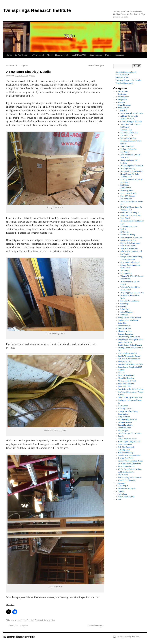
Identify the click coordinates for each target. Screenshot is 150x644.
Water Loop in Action (126, 466)
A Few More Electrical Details (132, 113)
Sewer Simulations (125, 444)
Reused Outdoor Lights (129, 226)
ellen (33, 76)
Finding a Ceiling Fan (128, 149)
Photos (108, 55)
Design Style (122, 99)
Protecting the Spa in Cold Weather (129, 80)
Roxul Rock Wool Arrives (127, 439)
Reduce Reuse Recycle (126, 497)
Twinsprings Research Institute (37, 10)
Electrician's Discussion (129, 133)
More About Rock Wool (127, 381)
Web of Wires (126, 279)
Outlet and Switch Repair (130, 213)
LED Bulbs (125, 185)
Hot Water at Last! (125, 362)
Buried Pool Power (127, 119)
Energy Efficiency (124, 105)
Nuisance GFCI (126, 210)
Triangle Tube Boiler (126, 458)
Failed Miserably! (96, 65)
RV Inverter (125, 232)
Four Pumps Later (122, 75)
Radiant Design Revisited (127, 419)
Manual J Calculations (126, 378)
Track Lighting (126, 273)
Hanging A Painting (128, 168)
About (50, 55)
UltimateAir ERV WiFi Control (132, 276)
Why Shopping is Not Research (132, 293)
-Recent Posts (122, 91)
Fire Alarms (125, 152)
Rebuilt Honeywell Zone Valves (130, 433)
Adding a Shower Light (129, 116)
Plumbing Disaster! (125, 408)
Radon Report (123, 431)
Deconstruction (123, 97)
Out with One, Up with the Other (130, 397)
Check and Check (125, 328)
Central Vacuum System (17, 65)
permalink (51, 620)
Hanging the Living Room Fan (132, 171)
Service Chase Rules (128, 240)
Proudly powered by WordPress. (128, 637)
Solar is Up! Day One (128, 246)
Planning (121, 491)
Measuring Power (122, 77)
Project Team (122, 494)
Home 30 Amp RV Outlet (130, 174)
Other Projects (96, 55)
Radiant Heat (125, 309)
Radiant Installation (125, 425)
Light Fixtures (126, 188)
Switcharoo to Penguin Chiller (129, 455)
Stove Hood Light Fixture (130, 262)
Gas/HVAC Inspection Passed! (129, 356)
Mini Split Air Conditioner (130, 301)
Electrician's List (127, 135)
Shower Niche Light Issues (130, 243)
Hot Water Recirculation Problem (130, 364)
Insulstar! (121, 370)
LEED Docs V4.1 (79, 55)
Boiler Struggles (124, 326)
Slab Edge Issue (124, 450)
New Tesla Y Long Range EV (131, 207)
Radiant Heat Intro (125, 422)
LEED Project (123, 486)
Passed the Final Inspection (130, 215)
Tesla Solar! (125, 271)
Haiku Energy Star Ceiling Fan (132, 166)
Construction (122, 94)
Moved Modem (126, 199)
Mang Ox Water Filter (126, 375)
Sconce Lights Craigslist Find (131, 237)
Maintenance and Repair (126, 488)
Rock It (123, 229)
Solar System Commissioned (131, 251)
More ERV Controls (128, 196)
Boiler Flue (122, 323)
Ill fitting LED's (126, 177)
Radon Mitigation (126, 312)
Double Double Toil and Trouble (130, 345)
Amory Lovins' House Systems (129, 317)
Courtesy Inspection (125, 334)
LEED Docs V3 (62, 55)
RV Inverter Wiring (128, 235)
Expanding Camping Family (126, 72)
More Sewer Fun (124, 386)
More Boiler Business (126, 384)
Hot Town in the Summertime (129, 359)
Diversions (121, 102)
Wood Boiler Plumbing (127, 480)
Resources (119, 55)
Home (9, 55)
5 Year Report (38, 55)
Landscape (121, 483)
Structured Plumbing (126, 453)
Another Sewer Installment (128, 320)
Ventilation (124, 315)
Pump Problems (124, 417)
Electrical (30, 620)
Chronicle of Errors (125, 331)
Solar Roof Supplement (124, 83)
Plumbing (123, 306)
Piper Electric (126, 218)
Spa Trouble (125, 254)
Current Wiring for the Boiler (131, 122)
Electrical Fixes (126, 130)
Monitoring (124, 304)
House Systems (123, 108)
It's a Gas (121, 373)
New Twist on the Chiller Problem (131, 389)
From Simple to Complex (127, 353)
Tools (119, 499)
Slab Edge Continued (126, 447)
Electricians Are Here (128, 138)
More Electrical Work (128, 193)
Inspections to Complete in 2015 (130, 367)
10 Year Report (22, 55)
